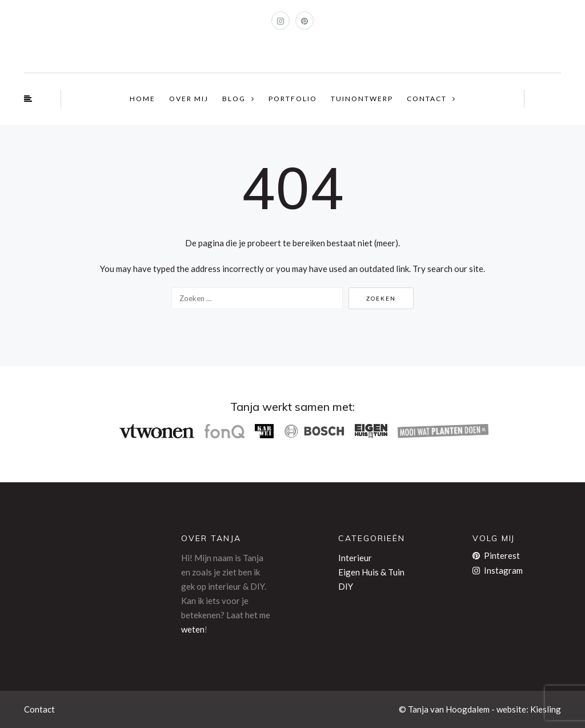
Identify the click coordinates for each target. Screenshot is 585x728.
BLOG (234, 99)
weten (193, 629)
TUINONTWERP (362, 99)
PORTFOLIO (293, 99)
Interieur (355, 558)
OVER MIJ (189, 99)
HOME (143, 99)
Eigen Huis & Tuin (371, 572)
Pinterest (496, 555)
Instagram (498, 570)
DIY (346, 586)
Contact (39, 709)
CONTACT (427, 99)
